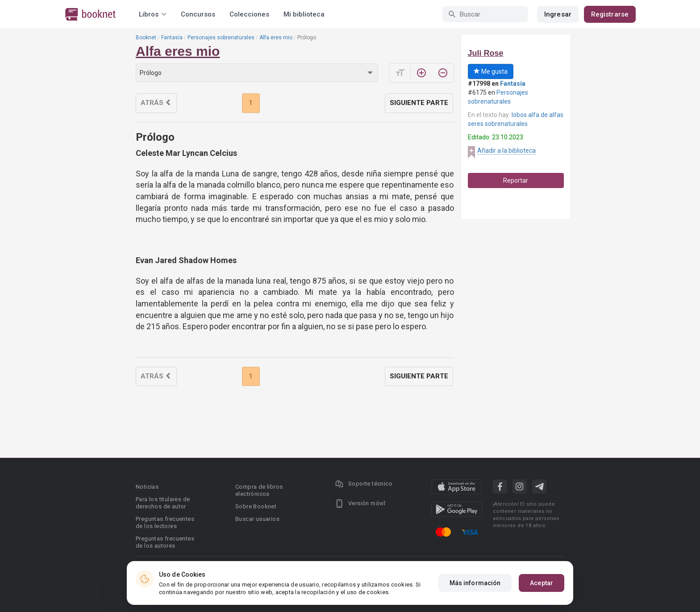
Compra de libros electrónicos (259, 490)
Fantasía (172, 38)
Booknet (146, 38)
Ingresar (558, 14)
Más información (475, 583)
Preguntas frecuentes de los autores (165, 542)
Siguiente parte (419, 103)
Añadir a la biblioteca (506, 151)
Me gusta (491, 71)
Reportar (516, 180)
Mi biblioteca (304, 14)
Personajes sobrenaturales (221, 38)
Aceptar (542, 583)
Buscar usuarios (257, 519)
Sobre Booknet (256, 506)
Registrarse (610, 14)
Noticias (147, 487)
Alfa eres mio (276, 38)
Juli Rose (486, 53)
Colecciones (249, 14)
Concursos (198, 14)
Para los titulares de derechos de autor (163, 503)
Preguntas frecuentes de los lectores (165, 522)
